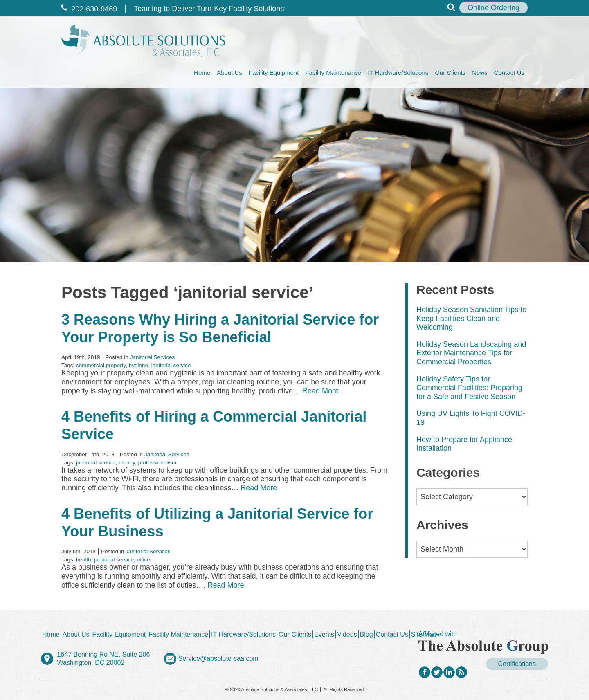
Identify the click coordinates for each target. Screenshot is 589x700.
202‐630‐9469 (89, 9)
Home (202, 73)
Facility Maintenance (333, 73)
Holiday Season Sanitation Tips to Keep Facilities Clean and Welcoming (471, 318)
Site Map (424, 634)
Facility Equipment (274, 73)
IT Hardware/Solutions (398, 73)
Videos (347, 634)
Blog (366, 634)
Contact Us (509, 73)
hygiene (138, 365)
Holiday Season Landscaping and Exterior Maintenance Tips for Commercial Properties (471, 353)
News (480, 73)
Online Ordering (493, 8)
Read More (320, 391)
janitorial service (171, 365)
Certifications (517, 664)
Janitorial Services (153, 357)
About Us (229, 73)
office (144, 560)
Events (324, 634)
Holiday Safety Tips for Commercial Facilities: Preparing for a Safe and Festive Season (469, 388)
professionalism (157, 463)
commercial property (101, 365)
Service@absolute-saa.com (218, 658)
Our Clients (450, 73)
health (84, 560)
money (127, 463)
